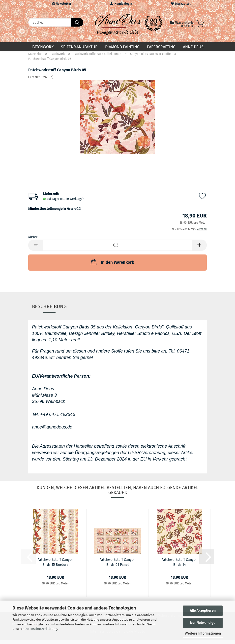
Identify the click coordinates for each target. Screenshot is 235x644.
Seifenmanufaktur (79, 47)
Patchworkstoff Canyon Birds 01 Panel (117, 566)
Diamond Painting (122, 47)
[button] (36, 249)
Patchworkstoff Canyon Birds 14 (179, 566)
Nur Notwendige (203, 623)
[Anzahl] (117, 249)
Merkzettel (181, 4)
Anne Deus (193, 47)
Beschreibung (49, 310)
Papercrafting (161, 47)
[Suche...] (77, 22)
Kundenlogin (121, 4)
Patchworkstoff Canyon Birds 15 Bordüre (56, 566)
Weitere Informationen (203, 633)
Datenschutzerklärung (41, 629)
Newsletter (62, 4)
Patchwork (43, 47)
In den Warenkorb (112, 266)
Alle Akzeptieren (203, 611)
